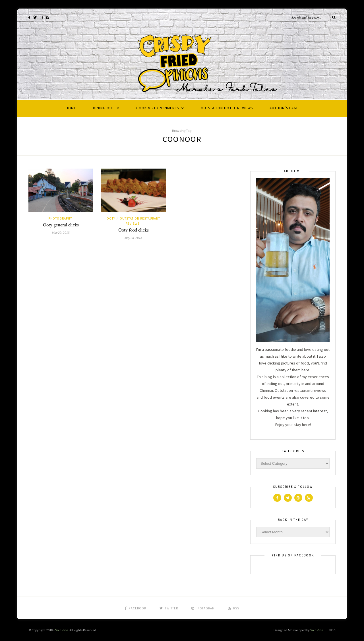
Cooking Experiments (158, 108)
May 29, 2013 (61, 233)
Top (331, 630)
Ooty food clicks (134, 230)
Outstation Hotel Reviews (227, 108)
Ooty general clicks (61, 225)
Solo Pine (62, 630)
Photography (60, 218)
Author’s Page (284, 108)
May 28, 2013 (133, 238)
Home (71, 108)
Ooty (111, 218)
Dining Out (104, 108)
